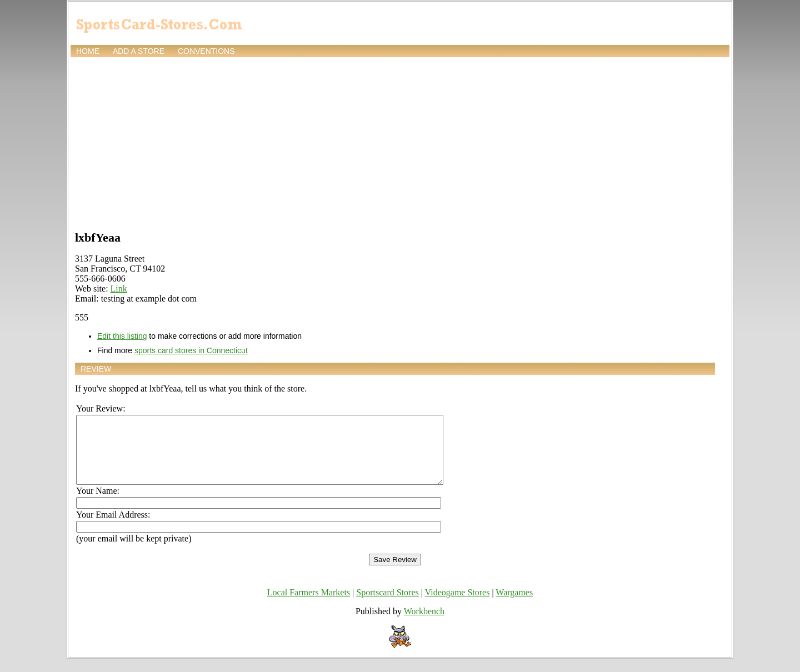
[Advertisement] (400, 143)
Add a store (139, 51)
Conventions (206, 51)
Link (119, 289)
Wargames (514, 606)
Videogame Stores (457, 606)
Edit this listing (122, 336)
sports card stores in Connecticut (191, 350)
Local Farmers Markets (309, 606)
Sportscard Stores (387, 606)
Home (88, 51)
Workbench (424, 625)
